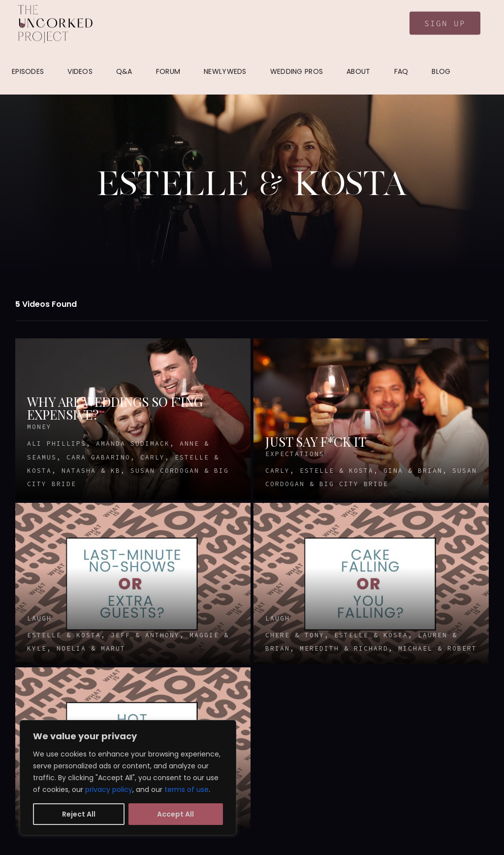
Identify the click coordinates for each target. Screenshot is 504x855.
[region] (128, 778)
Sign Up (445, 23)
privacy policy (109, 789)
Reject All (79, 814)
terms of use (187, 789)
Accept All (175, 814)
